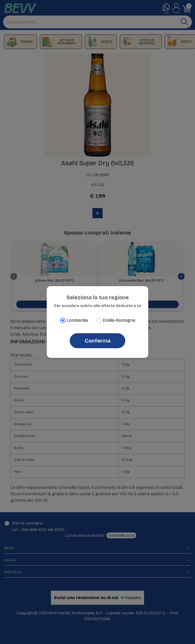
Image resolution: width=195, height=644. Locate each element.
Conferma (98, 341)
